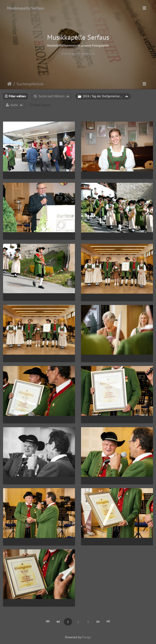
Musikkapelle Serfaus (25, 8)
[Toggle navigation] (144, 8)
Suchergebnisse (30, 84)
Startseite (9, 84)
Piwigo (86, 637)
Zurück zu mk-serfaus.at (78, 53)
